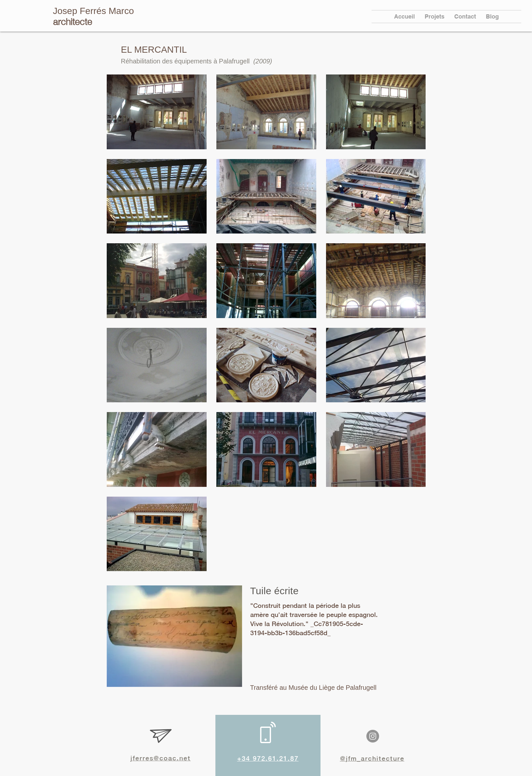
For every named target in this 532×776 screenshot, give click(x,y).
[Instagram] (373, 736)
